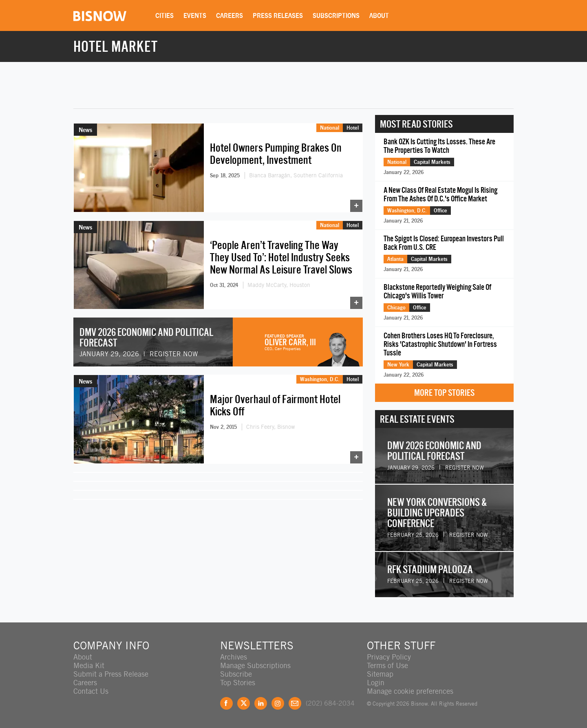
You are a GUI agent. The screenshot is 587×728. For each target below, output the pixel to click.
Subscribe (236, 674)
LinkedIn (261, 703)
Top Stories (238, 683)
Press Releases (278, 15)
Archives (234, 657)
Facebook (226, 703)
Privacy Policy (389, 657)
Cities (164, 15)
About (379, 15)
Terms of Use (387, 665)
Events (195, 15)
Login (376, 683)
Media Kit (89, 665)
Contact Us (91, 691)
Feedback (295, 703)
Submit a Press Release (111, 674)
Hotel (353, 128)
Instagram (278, 703)
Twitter (244, 703)
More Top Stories (444, 393)
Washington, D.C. (320, 379)
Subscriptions (336, 15)
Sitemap (380, 674)
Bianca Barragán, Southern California (296, 175)
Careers (230, 15)
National (330, 128)
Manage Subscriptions (255, 665)
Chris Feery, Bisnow (270, 427)
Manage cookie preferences (410, 691)
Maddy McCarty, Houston (279, 285)
